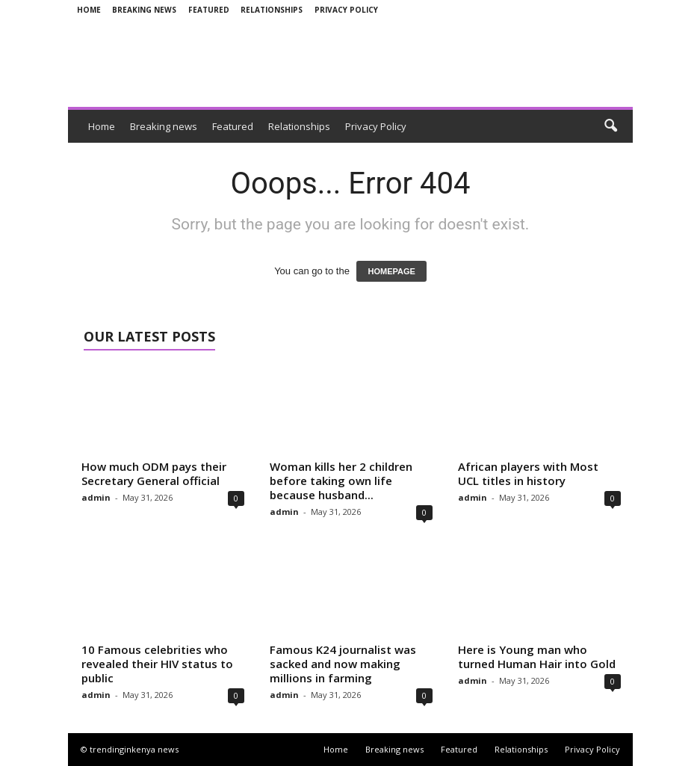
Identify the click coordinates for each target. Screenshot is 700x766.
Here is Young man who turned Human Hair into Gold (537, 657)
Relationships (272, 10)
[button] (610, 126)
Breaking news (144, 10)
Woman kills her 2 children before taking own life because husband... (341, 481)
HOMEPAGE (391, 271)
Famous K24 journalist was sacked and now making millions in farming (343, 664)
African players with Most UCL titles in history (528, 473)
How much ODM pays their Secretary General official (154, 473)
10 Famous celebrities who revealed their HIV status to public (157, 664)
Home (89, 10)
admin (96, 497)
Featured (209, 10)
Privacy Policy (346, 10)
